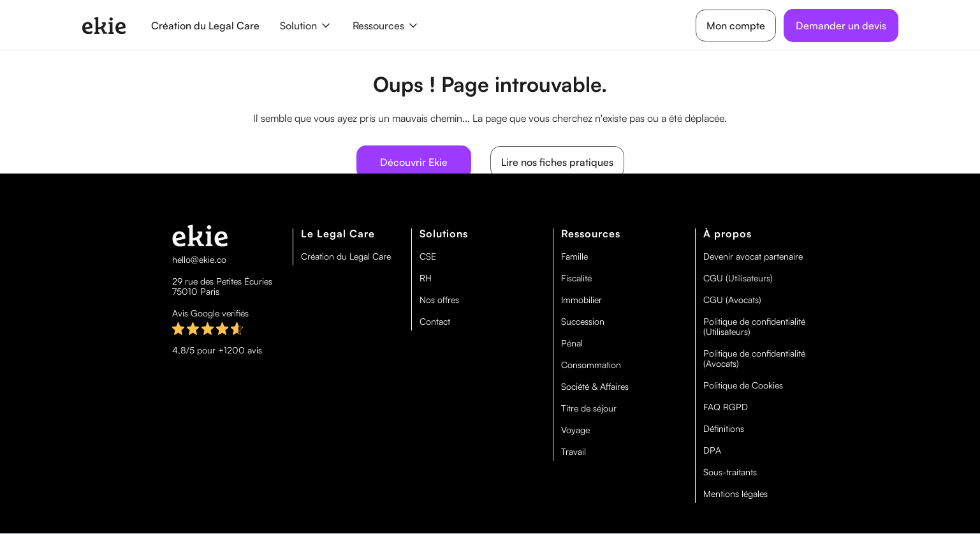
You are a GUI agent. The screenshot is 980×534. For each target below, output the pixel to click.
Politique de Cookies (743, 385)
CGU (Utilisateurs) (738, 278)
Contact (435, 322)
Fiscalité (576, 278)
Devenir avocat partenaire (753, 256)
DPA (712, 450)
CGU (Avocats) (732, 300)
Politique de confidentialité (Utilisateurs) (754, 327)
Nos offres (439, 300)
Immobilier (581, 300)
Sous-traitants (730, 472)
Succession (583, 322)
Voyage (575, 430)
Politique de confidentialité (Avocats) (754, 359)
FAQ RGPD (726, 407)
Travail (574, 452)
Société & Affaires (595, 387)
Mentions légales (735, 494)
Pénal (572, 343)
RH (426, 278)
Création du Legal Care (205, 26)
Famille (574, 256)
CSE (428, 256)
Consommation (591, 365)
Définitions (724, 429)
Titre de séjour (589, 408)
